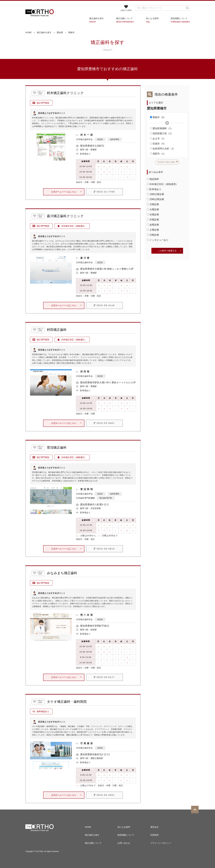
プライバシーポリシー (161, 843)
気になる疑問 (124, 827)
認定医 (100, 139)
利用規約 (155, 835)
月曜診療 (153, 204)
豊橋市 (71, 32)
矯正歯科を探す (44, 32)
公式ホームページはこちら (64, 192)
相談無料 (153, 179)
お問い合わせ (124, 843)
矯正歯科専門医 (106, 498)
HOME (29, 32)
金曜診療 (153, 225)
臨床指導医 (115, 139)
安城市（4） (158, 144)
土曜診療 (153, 230)
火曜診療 (153, 209)
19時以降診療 (156, 194)
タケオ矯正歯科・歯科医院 (67, 702)
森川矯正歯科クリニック (65, 216)
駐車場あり (154, 189)
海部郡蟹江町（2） (162, 133)
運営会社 (155, 827)
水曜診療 (153, 215)
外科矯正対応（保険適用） (163, 184)
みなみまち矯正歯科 (62, 573)
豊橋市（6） (158, 117)
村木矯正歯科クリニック (65, 93)
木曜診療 (153, 220)
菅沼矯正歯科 (57, 448)
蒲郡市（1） (158, 154)
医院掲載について (126, 835)
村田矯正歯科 (57, 330)
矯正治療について (93, 843)
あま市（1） (158, 139)
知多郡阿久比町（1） (163, 149)
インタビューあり (158, 240)
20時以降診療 (156, 199)
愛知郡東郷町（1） (162, 128)
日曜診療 (153, 235)
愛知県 (60, 32)
